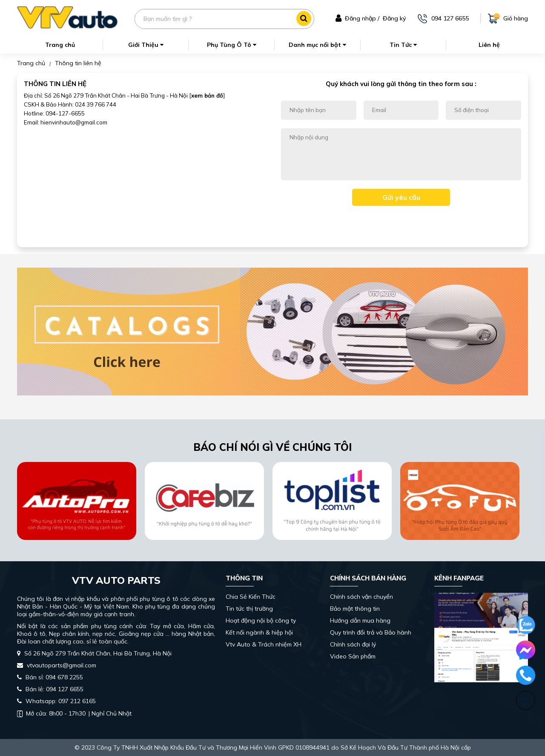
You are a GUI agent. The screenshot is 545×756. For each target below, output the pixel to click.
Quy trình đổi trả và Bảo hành (371, 632)
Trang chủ (60, 45)
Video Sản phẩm (353, 656)
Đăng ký (394, 18)
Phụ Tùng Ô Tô (232, 45)
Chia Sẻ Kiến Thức (251, 597)
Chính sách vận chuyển (361, 597)
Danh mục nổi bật (317, 45)
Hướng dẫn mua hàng (360, 620)
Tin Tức (403, 45)
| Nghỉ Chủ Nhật (74, 713)
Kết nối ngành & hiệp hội (259, 632)
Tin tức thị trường (249, 609)
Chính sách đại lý (353, 644)
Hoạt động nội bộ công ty (261, 620)
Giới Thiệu (146, 45)
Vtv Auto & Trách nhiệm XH (264, 644)
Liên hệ (489, 45)
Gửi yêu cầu (401, 197)
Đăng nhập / (362, 18)
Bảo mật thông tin (355, 609)
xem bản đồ (207, 95)
